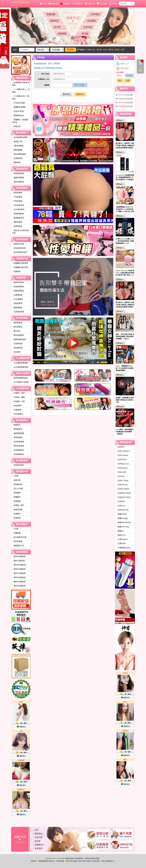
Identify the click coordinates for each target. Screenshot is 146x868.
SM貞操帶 (17, 406)
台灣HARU (121, 544)
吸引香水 (16, 331)
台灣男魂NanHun (123, 548)
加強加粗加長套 (19, 248)
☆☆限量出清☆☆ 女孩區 (21, 91)
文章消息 (88, 27)
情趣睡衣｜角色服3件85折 (20, 121)
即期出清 (16, 126)
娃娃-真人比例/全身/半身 (21, 232)
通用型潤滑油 (18, 282)
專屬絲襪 (16, 533)
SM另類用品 (18, 414)
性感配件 (16, 514)
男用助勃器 (17, 226)
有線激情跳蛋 (18, 173)
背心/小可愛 (17, 489)
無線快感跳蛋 (18, 178)
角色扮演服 (17, 510)
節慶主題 (16, 480)
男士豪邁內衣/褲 (19, 537)
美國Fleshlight (122, 518)
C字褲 (15, 476)
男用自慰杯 (17, 193)
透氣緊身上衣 (18, 546)
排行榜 (57, 27)
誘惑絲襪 (16, 501)
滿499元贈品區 (18, 561)
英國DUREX (122, 514)
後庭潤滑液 (17, 308)
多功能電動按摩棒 (20, 137)
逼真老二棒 (17, 142)
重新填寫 (67, 94)
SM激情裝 (17, 410)
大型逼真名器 (18, 205)
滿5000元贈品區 (19, 577)
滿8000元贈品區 (19, 586)
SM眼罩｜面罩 (18, 393)
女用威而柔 (17, 158)
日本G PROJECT (123, 451)
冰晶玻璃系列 (18, 450)
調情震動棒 (17, 150)
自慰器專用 (17, 303)
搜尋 (71, 50)
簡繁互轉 (90, 4)
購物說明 (65, 4)
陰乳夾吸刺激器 (19, 154)
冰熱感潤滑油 (18, 287)
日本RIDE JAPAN (123, 493)
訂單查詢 (95, 14)
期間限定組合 (18, 115)
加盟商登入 (40, 845)
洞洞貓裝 (16, 493)
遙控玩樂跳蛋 (18, 182)
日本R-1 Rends (122, 481)
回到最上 (140, 70)
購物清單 (140, 61)
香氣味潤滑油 (18, 291)
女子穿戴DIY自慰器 (20, 382)
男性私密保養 (18, 446)
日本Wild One (122, 485)
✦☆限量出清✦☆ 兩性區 (21, 97)
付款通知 (91, 21)
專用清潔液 (17, 437)
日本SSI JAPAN (123, 489)
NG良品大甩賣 (18, 103)
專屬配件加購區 (19, 107)
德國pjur (120, 531)
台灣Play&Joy (122, 539)
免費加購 (51, 14)
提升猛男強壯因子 (20, 252)
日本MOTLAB (122, 510)
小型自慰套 (17, 197)
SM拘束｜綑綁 (18, 397)
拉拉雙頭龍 (17, 344)
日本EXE (120, 476)
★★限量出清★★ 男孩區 (21, 84)
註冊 (128, 80)
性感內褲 (16, 518)
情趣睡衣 (16, 497)
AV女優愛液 (17, 299)
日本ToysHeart (122, 455)
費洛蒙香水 (17, 429)
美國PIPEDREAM (123, 523)
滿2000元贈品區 (19, 565)
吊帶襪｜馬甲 (18, 505)
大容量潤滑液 (18, 312)
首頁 (43, 4)
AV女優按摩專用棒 (20, 363)
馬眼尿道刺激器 (19, 339)
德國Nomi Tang (122, 527)
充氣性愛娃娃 (18, 214)
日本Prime (121, 506)
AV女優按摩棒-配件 (20, 367)
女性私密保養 (18, 442)
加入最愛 (102, 4)
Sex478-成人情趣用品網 (20, 4)
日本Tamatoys (122, 468)
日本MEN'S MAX (123, 497)
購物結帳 (53, 4)
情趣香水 (16, 425)
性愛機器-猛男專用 (20, 263)
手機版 (113, 4)
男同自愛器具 (18, 335)
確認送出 (80, 94)
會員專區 (39, 848)
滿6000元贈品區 (19, 582)
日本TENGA (121, 460)
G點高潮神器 (18, 146)
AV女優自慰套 (18, 209)
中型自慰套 (17, 201)
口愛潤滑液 (17, 295)
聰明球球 (16, 163)
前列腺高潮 (17, 348)
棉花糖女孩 (17, 484)
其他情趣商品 (18, 454)
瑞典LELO (121, 535)
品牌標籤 (62, 34)
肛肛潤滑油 (17, 327)
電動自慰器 (17, 222)
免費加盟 (78, 4)
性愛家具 (16, 272)
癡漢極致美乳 (18, 218)
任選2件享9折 (18, 111)
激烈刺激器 (17, 323)
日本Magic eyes (122, 464)
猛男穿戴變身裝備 (20, 378)
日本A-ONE (121, 472)
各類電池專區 (18, 465)
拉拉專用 (16, 352)
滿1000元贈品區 (19, 556)
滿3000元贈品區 (19, 569)
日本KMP (120, 502)
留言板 (85, 34)
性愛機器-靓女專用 (20, 267)
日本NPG (120, 447)
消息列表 (39, 837)
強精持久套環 (18, 244)
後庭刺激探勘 (18, 433)
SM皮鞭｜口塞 (18, 401)
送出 (120, 80)
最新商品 (55, 21)
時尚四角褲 (17, 541)
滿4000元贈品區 (19, 573)
